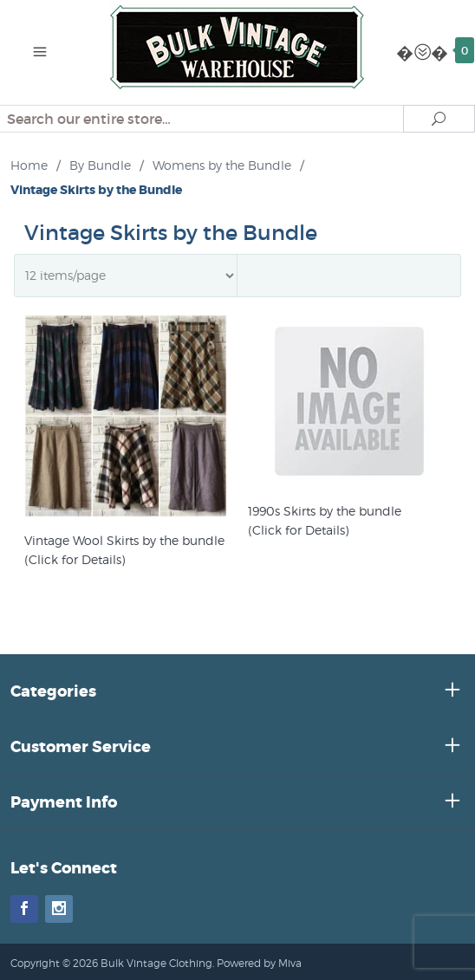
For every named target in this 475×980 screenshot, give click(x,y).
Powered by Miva (259, 963)
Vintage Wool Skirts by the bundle (124, 540)
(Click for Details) (75, 559)
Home (29, 165)
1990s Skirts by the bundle (325, 511)
